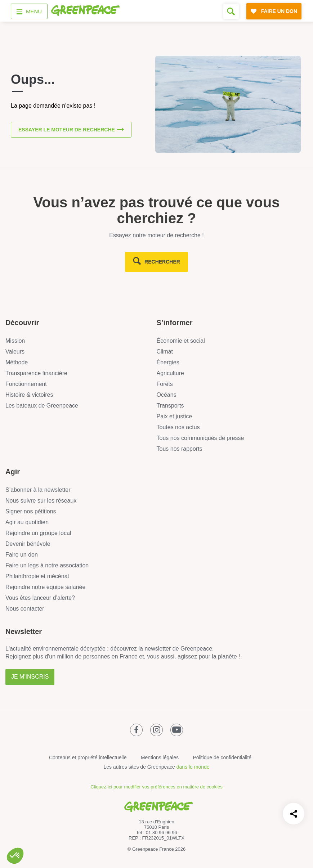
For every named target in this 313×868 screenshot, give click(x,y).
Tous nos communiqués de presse (200, 438)
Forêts (165, 384)
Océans (167, 395)
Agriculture (170, 373)
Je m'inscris (30, 677)
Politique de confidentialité (222, 757)
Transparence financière (36, 373)
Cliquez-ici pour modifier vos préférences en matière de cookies (156, 787)
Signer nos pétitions (31, 511)
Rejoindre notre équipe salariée (45, 587)
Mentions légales (160, 757)
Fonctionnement (26, 384)
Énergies (168, 362)
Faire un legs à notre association (47, 565)
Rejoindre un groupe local (38, 533)
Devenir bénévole (28, 544)
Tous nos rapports (180, 449)
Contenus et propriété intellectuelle (88, 757)
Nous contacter (25, 609)
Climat (165, 352)
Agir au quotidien (27, 522)
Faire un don (22, 555)
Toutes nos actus (178, 427)
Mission (15, 341)
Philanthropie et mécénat (37, 576)
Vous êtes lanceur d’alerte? (40, 598)
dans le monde (193, 767)
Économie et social (181, 341)
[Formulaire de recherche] (231, 11)
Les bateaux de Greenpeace (42, 406)
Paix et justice (175, 416)
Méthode (17, 362)
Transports (170, 406)
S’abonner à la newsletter (38, 490)
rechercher (162, 262)
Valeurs (15, 352)
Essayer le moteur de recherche (67, 130)
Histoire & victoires (29, 395)
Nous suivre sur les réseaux (41, 501)
